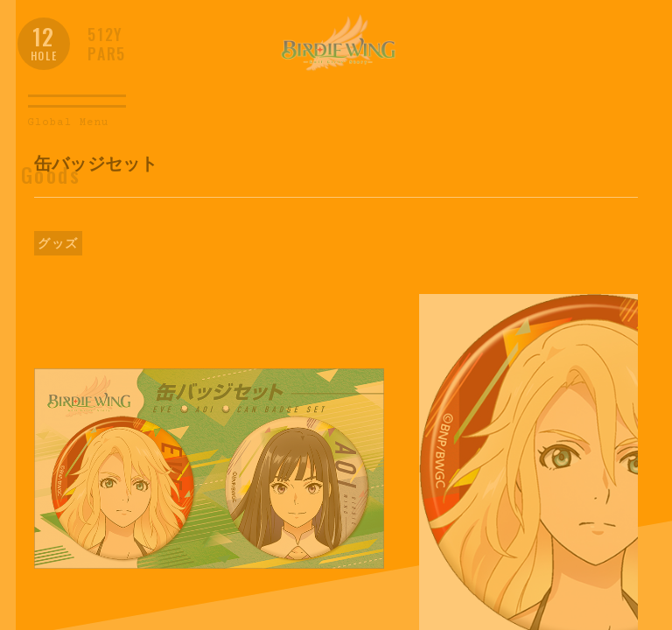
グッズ (58, 243)
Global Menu (68, 123)
